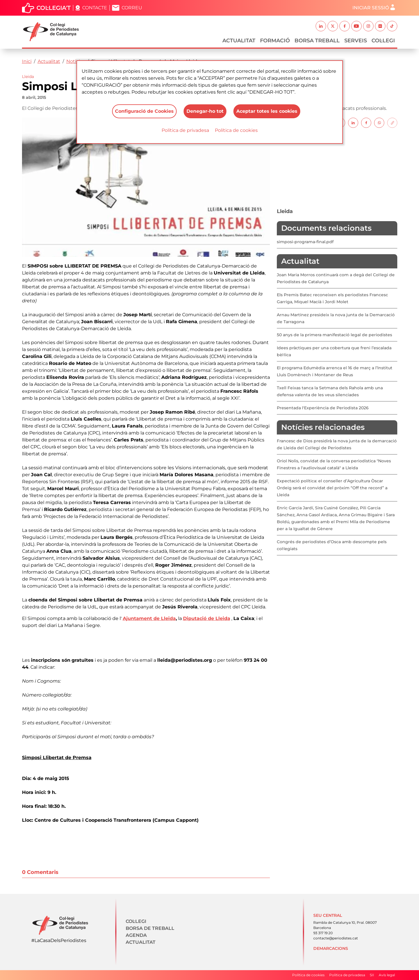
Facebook (345, 26)
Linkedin (321, 26)
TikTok (392, 26)
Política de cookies (236, 130)
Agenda (136, 935)
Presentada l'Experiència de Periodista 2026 (323, 408)
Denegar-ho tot (205, 111)
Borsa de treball (150, 928)
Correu (132, 8)
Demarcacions (331, 948)
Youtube (356, 26)
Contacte (95, 8)
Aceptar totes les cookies (267, 111)
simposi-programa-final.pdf (305, 242)
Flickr (380, 26)
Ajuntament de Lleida (149, 618)
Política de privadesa (185, 130)
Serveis (356, 41)
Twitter (333, 26)
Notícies (76, 61)
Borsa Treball (317, 41)
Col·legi (383, 41)
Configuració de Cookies (144, 111)
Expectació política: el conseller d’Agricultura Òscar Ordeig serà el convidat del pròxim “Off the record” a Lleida (332, 488)
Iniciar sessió (371, 8)
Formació (275, 41)
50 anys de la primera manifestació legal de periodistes (334, 335)
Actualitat (239, 41)
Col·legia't (54, 8)
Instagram (368, 26)
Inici (27, 61)
